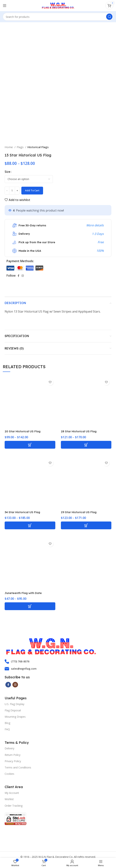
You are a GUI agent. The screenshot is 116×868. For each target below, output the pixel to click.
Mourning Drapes (15, 717)
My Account (12, 793)
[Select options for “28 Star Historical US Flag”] (86, 445)
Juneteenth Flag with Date (25, 593)
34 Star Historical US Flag (24, 512)
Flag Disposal (13, 710)
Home (9, 147)
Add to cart (32, 190)
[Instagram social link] (23, 276)
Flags (21, 147)
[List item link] (58, 661)
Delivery (9, 748)
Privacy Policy (13, 761)
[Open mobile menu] (5, 6)
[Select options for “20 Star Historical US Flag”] (30, 445)
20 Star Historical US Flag (24, 431)
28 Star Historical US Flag (80, 431)
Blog (7, 723)
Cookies (9, 774)
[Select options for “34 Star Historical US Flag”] (30, 525)
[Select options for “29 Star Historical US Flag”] (86, 525)
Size (8, 172)
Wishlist (9, 799)
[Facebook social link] (18, 276)
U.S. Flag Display (14, 704)
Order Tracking (14, 806)
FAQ (7, 729)
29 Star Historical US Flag (80, 512)
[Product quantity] (12, 191)
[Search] (58, 17)
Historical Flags (38, 147)
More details (95, 225)
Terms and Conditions (18, 767)
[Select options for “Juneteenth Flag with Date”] (30, 606)
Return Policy (13, 755)
